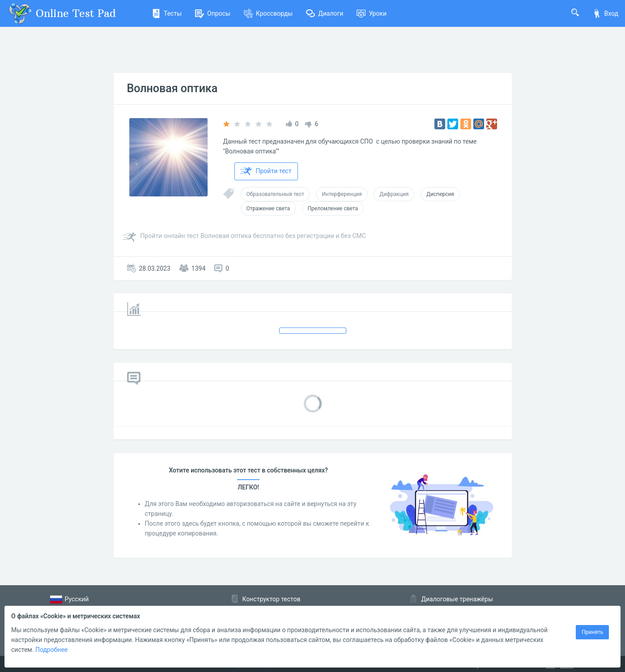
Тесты (167, 13)
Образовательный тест (275, 194)
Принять (592, 632)
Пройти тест (266, 171)
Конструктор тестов (272, 599)
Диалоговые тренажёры (457, 599)
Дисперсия (440, 194)
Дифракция (394, 194)
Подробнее (51, 650)
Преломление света (333, 208)
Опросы (213, 13)
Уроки (372, 13)
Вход (605, 13)
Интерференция (342, 194)
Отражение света (268, 208)
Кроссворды (268, 13)
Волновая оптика (172, 88)
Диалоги (325, 13)
